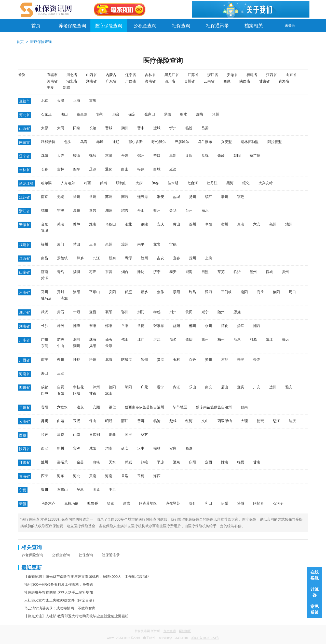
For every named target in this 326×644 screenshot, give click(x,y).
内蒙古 (111, 75)
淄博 (77, 272)
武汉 (45, 312)
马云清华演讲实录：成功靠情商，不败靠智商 (60, 608)
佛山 (125, 339)
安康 (173, 448)
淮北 (128, 224)
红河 (189, 421)
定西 (209, 462)
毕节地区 (180, 407)
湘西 (257, 326)
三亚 (61, 373)
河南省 (52, 81)
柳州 (61, 360)
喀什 (193, 503)
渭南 (109, 448)
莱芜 (221, 272)
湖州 (109, 210)
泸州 (96, 387)
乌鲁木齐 (48, 503)
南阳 (244, 292)
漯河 (209, 292)
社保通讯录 (218, 26)
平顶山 (94, 292)
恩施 (237, 312)
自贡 (61, 387)
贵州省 (189, 81)
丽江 (125, 421)
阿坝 (77, 393)
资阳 (61, 393)
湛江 (157, 339)
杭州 (45, 210)
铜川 (61, 448)
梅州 (221, 339)
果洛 (125, 476)
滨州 (285, 272)
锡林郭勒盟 (250, 142)
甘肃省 (264, 81)
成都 (45, 387)
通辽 (116, 142)
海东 (61, 476)
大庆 (139, 183)
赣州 (144, 258)
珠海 (93, 339)
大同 (61, 128)
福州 (45, 244)
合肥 (45, 224)
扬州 (193, 197)
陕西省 (245, 81)
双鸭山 (121, 183)
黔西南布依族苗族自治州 (144, 407)
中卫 (112, 490)
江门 (141, 339)
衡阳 (93, 326)
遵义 (80, 407)
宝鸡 (77, 448)
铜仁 (112, 407)
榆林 (157, 448)
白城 (157, 169)
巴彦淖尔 (182, 142)
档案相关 (254, 26)
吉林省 (150, 75)
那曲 (112, 435)
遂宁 (160, 387)
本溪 (109, 155)
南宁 (45, 360)
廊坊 (200, 114)
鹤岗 (103, 183)
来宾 (241, 360)
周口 (292, 292)
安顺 (96, 407)
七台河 (193, 183)
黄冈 (189, 312)
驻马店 (46, 298)
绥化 (246, 183)
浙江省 (213, 75)
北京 (45, 101)
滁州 (193, 224)
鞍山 (77, 155)
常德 (141, 326)
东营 (109, 272)
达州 (273, 387)
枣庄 (93, 272)
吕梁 (205, 128)
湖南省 (91, 81)
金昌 (80, 462)
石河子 (278, 503)
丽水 (205, 210)
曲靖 (61, 421)
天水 (112, 462)
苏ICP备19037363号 (205, 638)
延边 (173, 169)
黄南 (93, 476)
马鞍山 (111, 224)
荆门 (141, 312)
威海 (189, 272)
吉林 (61, 169)
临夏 (241, 462)
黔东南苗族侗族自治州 (214, 407)
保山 (93, 421)
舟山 (141, 210)
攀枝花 (78, 387)
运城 (157, 128)
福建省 (252, 75)
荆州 (173, 312)
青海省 (284, 81)
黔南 (244, 407)
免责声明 (170, 631)
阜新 (173, 155)
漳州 (125, 244)
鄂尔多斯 (135, 142)
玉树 (141, 476)
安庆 (160, 224)
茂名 (173, 339)
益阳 (176, 326)
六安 (257, 224)
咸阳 (93, 448)
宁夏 (50, 88)
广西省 (131, 81)
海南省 (150, 81)
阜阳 (209, 224)
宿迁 (241, 197)
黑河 (230, 183)
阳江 (269, 339)
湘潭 (77, 326)
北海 (109, 360)
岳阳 (125, 326)
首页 (36, 26)
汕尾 (237, 339)
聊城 (269, 272)
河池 (225, 360)
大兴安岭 (266, 183)
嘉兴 (93, 210)
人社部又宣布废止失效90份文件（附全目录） (60, 600)
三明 (93, 244)
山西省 (91, 75)
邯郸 (100, 114)
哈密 (111, 503)
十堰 (77, 312)
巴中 (45, 393)
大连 (61, 155)
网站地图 (185, 631)
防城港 (127, 360)
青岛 (61, 272)
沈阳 (45, 155)
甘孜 (93, 393)
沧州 (216, 114)
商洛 (189, 448)
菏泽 (45, 278)
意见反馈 (315, 609)
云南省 (209, 81)
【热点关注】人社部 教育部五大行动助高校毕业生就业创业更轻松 (76, 616)
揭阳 (93, 346)
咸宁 (205, 312)
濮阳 (176, 292)
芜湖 (61, 224)
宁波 (61, 210)
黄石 (61, 312)
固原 (96, 490)
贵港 (160, 360)
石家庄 (46, 114)
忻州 (173, 128)
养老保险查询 (72, 26)
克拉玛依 (71, 503)
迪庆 (292, 421)
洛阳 (77, 292)
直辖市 (52, 75)
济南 (45, 272)
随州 (221, 312)
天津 (61, 101)
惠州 (205, 339)
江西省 (271, 75)
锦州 (141, 155)
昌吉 (127, 503)
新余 (112, 258)
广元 (144, 387)
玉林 (176, 360)
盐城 (176, 197)
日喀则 (94, 435)
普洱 (141, 421)
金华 (173, 210)
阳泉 (77, 128)
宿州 (225, 224)
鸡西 (87, 183)
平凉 (160, 462)
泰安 (173, 272)
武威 (128, 462)
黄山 (176, 224)
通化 (109, 169)
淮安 (160, 197)
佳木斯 (173, 183)
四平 (77, 169)
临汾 (189, 128)
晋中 (141, 128)
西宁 (45, 476)
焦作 (160, 292)
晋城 (109, 128)
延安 (125, 448)
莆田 (77, 244)
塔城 (241, 503)
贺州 (209, 360)
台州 (189, 210)
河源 (253, 339)
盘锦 (205, 155)
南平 (141, 244)
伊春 (155, 183)
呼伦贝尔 (159, 142)
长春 (45, 169)
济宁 (157, 272)
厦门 (61, 244)
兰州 (45, 462)
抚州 (193, 258)
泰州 (225, 197)
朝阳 (237, 155)
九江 (96, 258)
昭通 (109, 421)
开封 (61, 292)
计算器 (315, 592)
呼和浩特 (48, 142)
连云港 (143, 197)
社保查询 (181, 26)
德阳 (112, 387)
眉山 (225, 387)
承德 (168, 114)
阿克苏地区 (148, 503)
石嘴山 (62, 490)
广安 (257, 387)
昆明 (45, 421)
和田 (209, 503)
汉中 (141, 448)
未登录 (290, 26)
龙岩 (157, 244)
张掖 (144, 462)
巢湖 (241, 224)
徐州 (77, 197)
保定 (132, 114)
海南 (109, 476)
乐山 (193, 387)
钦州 (144, 360)
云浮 (109, 346)
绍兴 (125, 210)
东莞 (45, 346)
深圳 (77, 339)
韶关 (61, 339)
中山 (61, 346)
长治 (93, 128)
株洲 (61, 326)
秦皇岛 (82, 114)
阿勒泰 (259, 503)
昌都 (61, 435)
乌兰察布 (205, 142)
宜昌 (93, 312)
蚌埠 (77, 224)
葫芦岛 (255, 155)
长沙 (45, 326)
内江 (176, 387)
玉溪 (77, 421)
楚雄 (173, 421)
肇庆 (189, 339)
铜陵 (144, 224)
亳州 (273, 224)
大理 (244, 421)
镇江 (209, 197)
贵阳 (45, 407)
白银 (96, 462)
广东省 (111, 81)
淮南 (93, 224)
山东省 (291, 75)
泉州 (109, 244)
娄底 (241, 326)
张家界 (159, 326)
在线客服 (315, 575)
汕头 (109, 339)
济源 (64, 298)
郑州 (45, 292)
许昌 (193, 292)
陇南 (225, 462)
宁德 (173, 244)
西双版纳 (225, 421)
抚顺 (93, 155)
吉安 (160, 258)
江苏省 (193, 75)
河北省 (72, 75)
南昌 (45, 258)
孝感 (157, 312)
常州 (93, 197)
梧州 (93, 360)
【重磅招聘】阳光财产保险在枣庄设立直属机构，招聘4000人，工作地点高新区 (87, 577)
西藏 (227, 81)
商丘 (260, 292)
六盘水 (62, 407)
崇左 (257, 360)
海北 (77, 476)
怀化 (225, 326)
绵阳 (128, 387)
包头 (68, 142)
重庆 (93, 101)
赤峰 (100, 142)
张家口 (150, 114)
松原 (141, 169)
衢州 (157, 210)
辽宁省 (131, 75)
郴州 (193, 326)
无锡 (61, 197)
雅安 (289, 387)
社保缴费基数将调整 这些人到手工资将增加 (59, 592)
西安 (45, 448)
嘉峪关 (62, 462)
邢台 (116, 114)
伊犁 (225, 503)
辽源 (93, 169)
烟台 (125, 272)
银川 (45, 490)
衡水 (184, 114)
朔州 (125, 128)
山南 (77, 435)
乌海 (84, 142)
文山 (205, 421)
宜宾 (241, 387)
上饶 (209, 258)
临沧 (157, 421)
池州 (289, 224)
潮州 (77, 346)
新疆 (66, 88)
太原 (45, 128)
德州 (253, 272)
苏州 (109, 197)
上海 (77, 101)
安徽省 (232, 75)
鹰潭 (128, 258)
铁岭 (221, 155)
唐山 (64, 114)
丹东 (125, 155)
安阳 (112, 292)
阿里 (128, 435)
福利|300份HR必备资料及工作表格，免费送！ (60, 584)
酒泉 (176, 462)
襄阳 (109, 312)
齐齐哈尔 (68, 183)
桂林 (77, 360)
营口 (157, 155)
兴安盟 (226, 142)
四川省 (170, 81)
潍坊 (141, 272)
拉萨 (45, 435)
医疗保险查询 (108, 26)
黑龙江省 (172, 75)
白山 (125, 169)
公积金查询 (145, 26)
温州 (77, 210)
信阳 (276, 292)
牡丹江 (212, 183)
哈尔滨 (46, 183)
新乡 (144, 292)
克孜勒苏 (173, 503)
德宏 (260, 421)
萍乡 (80, 258)
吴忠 (80, 490)
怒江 (276, 421)
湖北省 (72, 81)
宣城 (45, 231)
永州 (209, 326)
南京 (45, 197)
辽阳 (189, 155)
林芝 (144, 435)
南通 (125, 197)
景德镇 (62, 258)
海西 (157, 476)
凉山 (109, 393)
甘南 (257, 462)
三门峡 (226, 292)
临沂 (237, 272)
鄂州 (125, 312)
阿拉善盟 (275, 142)
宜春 (176, 258)
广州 (45, 339)
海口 (45, 373)
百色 (193, 360)
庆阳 (193, 462)
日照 (205, 272)
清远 (285, 339)
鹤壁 (128, 292)
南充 (209, 387)
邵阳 (109, 326)
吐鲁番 (93, 503)
